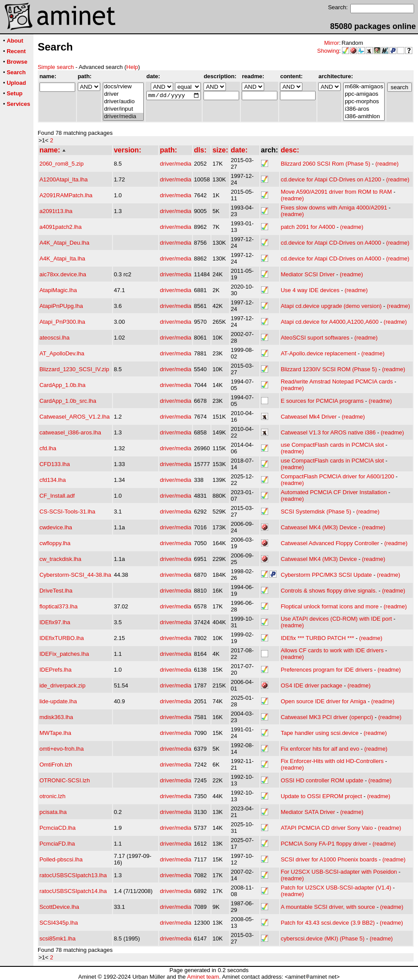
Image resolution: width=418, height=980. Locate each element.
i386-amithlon (364, 117)
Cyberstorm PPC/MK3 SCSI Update (326, 575)
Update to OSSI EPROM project (322, 796)
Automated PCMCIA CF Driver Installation (334, 492)
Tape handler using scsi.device (320, 733)
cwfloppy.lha (55, 543)
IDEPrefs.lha (56, 670)
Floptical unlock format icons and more (330, 606)
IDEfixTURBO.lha (62, 638)
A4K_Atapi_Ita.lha (62, 259)
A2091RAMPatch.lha (66, 195)
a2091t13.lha (56, 211)
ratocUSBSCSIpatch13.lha (73, 875)
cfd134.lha (53, 480)
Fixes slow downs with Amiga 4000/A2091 (334, 208)
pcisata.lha (53, 812)
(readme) (387, 164)
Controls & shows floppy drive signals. (329, 591)
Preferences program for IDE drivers (327, 670)
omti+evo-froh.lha (62, 749)
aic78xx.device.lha (63, 274)
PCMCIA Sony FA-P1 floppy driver (324, 844)
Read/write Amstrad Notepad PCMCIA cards (337, 382)
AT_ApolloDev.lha (62, 353)
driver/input (123, 109)
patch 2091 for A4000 (308, 227)
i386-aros (364, 109)
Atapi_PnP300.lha (62, 322)
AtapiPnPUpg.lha (61, 306)
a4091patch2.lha (61, 227)
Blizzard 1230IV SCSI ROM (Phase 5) (329, 369)
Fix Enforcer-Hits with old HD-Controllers (332, 761)
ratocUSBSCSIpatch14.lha (73, 891)
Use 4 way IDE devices (310, 290)
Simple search (56, 67)
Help (132, 67)
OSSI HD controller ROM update (322, 780)
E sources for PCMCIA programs (322, 401)
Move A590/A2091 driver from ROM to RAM (336, 192)
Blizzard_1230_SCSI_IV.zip (75, 369)
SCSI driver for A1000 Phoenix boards (329, 859)
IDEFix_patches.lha (64, 654)
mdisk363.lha (56, 717)
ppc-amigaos (364, 94)
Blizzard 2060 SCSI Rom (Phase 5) (326, 164)
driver (123, 94)
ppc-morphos (364, 102)
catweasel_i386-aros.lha (70, 432)
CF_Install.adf (57, 496)
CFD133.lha (55, 464)
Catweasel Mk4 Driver (309, 417)
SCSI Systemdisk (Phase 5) (316, 512)
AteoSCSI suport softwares (315, 338)
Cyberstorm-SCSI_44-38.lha (75, 575)
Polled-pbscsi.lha (61, 859)
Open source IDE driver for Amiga (323, 701)
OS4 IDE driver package (312, 685)
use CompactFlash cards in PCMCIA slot (333, 445)
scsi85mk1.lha (58, 938)
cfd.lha (48, 448)
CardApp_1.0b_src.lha (68, 401)
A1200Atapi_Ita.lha (64, 179)
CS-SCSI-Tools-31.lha (67, 512)
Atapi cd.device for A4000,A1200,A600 (330, 322)
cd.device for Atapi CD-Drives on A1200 (331, 179)
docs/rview (123, 87)
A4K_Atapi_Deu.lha (64, 243)
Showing (328, 51)
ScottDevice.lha (59, 907)
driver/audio (123, 102)
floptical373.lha (59, 606)
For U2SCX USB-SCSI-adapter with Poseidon (339, 872)
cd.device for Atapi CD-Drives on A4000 (331, 243)
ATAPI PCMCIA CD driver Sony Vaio (327, 828)
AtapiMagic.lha (58, 290)
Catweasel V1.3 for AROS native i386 (328, 432)
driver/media (123, 117)
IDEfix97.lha (55, 622)
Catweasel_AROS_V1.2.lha (75, 417)
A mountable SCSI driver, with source (328, 907)
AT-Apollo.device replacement (319, 353)
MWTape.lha (55, 733)
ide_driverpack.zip (63, 685)
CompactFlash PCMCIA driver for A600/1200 (338, 476)
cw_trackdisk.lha (60, 559)
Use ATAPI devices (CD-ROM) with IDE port (336, 619)
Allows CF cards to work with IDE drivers (332, 650)
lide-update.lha (58, 701)
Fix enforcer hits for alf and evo (320, 749)
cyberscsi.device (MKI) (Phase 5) (323, 938)
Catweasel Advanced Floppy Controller (330, 543)
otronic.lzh (53, 796)
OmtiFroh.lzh (56, 765)
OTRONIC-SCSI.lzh (65, 780)
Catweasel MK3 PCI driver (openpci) (327, 717)
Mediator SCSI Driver (308, 274)
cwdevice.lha (56, 527)
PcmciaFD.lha (57, 844)
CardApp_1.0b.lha (63, 385)
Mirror (331, 43)
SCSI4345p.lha (59, 923)
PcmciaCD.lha (58, 828)
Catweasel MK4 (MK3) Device (319, 527)
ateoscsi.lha (55, 338)
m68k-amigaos (364, 87)
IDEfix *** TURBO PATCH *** (318, 638)
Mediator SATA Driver (308, 812)
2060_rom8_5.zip (62, 164)
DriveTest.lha (56, 591)
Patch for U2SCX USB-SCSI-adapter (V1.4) (336, 888)
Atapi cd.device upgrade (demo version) (331, 306)
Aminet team (203, 977)
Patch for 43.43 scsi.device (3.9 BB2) (328, 923)
